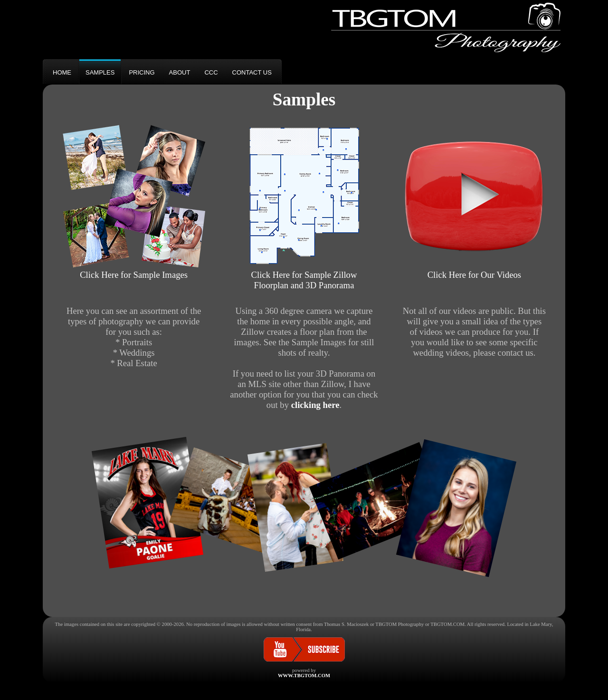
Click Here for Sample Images (134, 270)
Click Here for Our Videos (474, 270)
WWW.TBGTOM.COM (304, 676)
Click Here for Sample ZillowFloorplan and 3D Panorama (304, 275)
